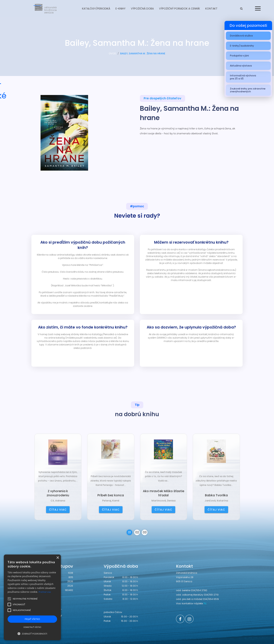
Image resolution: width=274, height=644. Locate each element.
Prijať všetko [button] (32, 619)
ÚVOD (112, 55)
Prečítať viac (45, 592)
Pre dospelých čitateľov (162, 99)
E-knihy (121, 9)
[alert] (32, 597)
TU (205, 603)
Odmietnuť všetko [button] (32, 627)
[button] (32, 634)
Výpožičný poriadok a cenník (180, 9)
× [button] (58, 558)
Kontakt (211, 9)
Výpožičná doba (142, 9)
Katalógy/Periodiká (96, 9)
